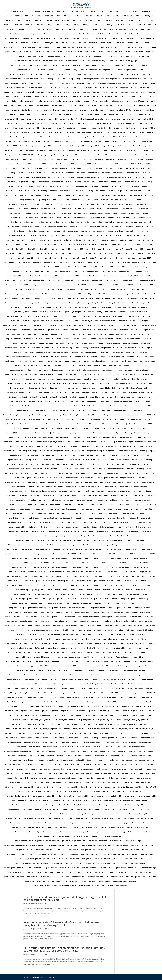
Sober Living (120, 688)
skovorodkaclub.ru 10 (29, 684)
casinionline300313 (98, 218)
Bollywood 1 (105, 186)
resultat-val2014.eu (51, 653)
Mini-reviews (104, 496)
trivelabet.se (28, 760)
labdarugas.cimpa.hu (148, 451)
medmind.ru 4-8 (126, 487)
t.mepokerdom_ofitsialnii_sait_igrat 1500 (132, 720)
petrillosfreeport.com (84, 581)
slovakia (64, 688)
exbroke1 (39, 339)
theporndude (76, 742)
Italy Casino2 (8, 424)
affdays (94, 101)
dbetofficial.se (110, 312)
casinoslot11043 (146, 276)
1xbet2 (8, 52)
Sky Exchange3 (106, 684)
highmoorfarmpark (58, 388)
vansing (81, 778)
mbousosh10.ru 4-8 (19, 487)
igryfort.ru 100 (68, 402)
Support (117, 711)
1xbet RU (82, 43)
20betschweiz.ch (58, 74)
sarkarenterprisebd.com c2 (25, 671)
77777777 (66, 88)
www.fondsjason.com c (72, 823)
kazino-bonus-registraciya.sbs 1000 (50, 442)
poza (19, 630)
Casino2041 (38, 254)
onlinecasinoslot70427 (75, 572)
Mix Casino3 (68, 500)
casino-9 (150, 240)
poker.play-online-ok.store (112, 621)
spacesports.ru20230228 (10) (145, 693)
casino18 (129, 249)
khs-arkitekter (13, 446)
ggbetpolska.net (57, 370)
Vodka (87, 792)
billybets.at (23, 182)
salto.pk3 (54, 666)
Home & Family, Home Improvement (21, 393)
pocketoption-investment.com (64, 617)
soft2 (37, 693)
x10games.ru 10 (22, 850)
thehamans (134, 738)
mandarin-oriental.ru (48, 482)
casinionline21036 (127, 213)
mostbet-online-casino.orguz (36, 514)
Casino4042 (58, 258)
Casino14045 (66, 249)
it (62, 419)
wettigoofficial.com (142, 805)
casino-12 (128, 236)
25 (127, 74)
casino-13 (138, 236)
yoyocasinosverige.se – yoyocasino (21, 872)
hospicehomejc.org (62, 393)
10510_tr (140, 20)
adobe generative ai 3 (65, 101)
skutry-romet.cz (64, 684)
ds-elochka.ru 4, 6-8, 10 (148, 325)
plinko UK (60, 612)
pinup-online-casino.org (37, 608)
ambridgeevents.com (141, 106)
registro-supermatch (69, 648)
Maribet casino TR (65, 482)
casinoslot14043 (54, 281)
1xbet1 (142, 47)
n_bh (91, 523)
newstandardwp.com (72, 532)
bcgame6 (9, 151)
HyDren (150, 393)
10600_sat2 (39, 25)
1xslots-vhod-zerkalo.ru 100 (96, 65)
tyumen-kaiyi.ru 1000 (66, 765)
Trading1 (111, 751)
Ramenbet (85, 639)
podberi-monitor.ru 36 (28, 621)
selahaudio (101, 671)
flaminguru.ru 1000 (43, 352)
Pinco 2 (65, 590)
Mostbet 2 (130, 505)
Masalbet (78, 482)
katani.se (148, 437)
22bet (92, 74)
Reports (130, 648)
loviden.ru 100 (38, 473)
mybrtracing (61, 523)
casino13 (10, 249)
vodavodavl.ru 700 (75, 792)
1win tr (120, 34)
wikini (30, 810)
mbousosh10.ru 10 (147, 482)
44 (56, 83)
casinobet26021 (94, 263)
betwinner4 (146, 173)
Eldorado (44, 334)
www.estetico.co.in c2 (31, 823)
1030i (57, 20)
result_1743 (37, 653)
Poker (75, 621)
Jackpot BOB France (149, 424)
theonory (53, 742)
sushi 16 (152, 711)
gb (141, 361)
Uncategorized (59, 769)
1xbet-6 (147, 43)
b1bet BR (122, 133)
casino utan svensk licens (17, 236)
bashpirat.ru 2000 (110, 137)
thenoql (44, 742)
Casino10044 (82, 245)
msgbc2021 (79, 518)
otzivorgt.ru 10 (36, 576)
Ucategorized (87, 765)
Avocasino (118, 128)
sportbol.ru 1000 (110, 702)
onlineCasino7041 (147, 550)
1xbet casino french (148, 38)
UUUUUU (52, 778)
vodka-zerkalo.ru (97, 796)
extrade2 (85, 339)
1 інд (110, 12)
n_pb (109, 523)
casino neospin (115, 227)
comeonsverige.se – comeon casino (141, 298)
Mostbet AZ (152, 505)
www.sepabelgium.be (81, 832)
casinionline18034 (32, 213)
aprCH (44, 115)
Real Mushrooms (30, 644)
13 (34, 29)
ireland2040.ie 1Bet (149, 415)
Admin (13, 101)
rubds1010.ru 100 (130, 662)
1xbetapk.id (150, 52)
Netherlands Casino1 (107, 527)
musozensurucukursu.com (96, 518)
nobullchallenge (80, 536)
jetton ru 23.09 (11, 433)
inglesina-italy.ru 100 (23, 411)
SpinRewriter (49, 702)
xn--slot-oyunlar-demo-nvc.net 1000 (17, 868)
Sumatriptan (80, 711)
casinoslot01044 (117, 276)
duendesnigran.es (13, 330)
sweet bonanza (45, 715)
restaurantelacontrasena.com (19, 653)
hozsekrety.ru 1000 (107, 393)
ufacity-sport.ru (101, 765)
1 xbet (93, 12)
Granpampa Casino (120, 375)
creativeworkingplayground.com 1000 (116, 307)
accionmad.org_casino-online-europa (84, 97)
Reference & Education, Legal (22, 648)
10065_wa (77, 16)
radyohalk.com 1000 (71, 639)
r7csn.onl (57, 639)
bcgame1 (24, 146)
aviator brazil (18, 128)
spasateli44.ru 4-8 (109, 697)
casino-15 (10, 240)
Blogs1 (19, 186)
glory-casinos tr (108, 370)
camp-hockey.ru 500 (100, 200)
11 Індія (110, 25)
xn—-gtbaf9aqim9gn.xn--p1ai (113, 854)
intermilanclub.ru (84, 411)
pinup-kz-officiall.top (140, 603)
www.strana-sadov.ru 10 (47, 836)
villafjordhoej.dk (86, 787)
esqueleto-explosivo (14, 339)
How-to (94, 393)
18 (100, 29)
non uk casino (102, 536)
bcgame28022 (94, 146)
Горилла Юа (58, 877)
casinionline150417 (81, 209)
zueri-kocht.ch (32, 877)
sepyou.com (101, 675)
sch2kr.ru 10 (51, 671)
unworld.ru (26, 774)
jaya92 (67, 428)
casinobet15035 (145, 258)
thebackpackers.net (110, 738)
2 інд (75, 70)
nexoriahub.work (117, 532)
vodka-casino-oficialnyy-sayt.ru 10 (130, 792)
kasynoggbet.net (126, 437)
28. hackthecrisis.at (31, 79)
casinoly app (39, 272)
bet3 (66, 159)
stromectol (9, 711)
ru (120, 662)
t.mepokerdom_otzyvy (55, 724)
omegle (107, 545)
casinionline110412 (126, 204)
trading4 (41, 756)
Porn (81, 626)
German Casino (71, 366)
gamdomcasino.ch (55, 361)
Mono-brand (55, 505)
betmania (87, 168)
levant (111, 460)
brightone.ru (123, 191)
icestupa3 (33, 397)
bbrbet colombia (102, 142)
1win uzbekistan (143, 34)
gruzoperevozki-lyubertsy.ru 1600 (69, 379)
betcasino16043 (85, 164)
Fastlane (100, 343)
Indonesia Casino (57, 406)
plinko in (50, 612)
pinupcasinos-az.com (77, 608)
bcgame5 (137, 146)
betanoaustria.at (137, 159)
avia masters (149, 124)
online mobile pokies (74, 550)
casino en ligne (123, 222)
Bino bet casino (43, 182)
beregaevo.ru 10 (117, 151)
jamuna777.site (15, 428)
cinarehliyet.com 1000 (92, 294)
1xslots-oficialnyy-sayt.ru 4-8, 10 (132, 61)
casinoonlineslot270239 (52, 276)
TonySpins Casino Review (51, 751)
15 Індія (72, 29)
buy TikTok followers (61, 200)
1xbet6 (110, 52)
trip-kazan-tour (145, 756)
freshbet (103, 357)
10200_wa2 (128, 16)
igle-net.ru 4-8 (112, 397)
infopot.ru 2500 (146, 406)
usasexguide (12, 778)
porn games (90, 626)
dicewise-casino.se (90, 316)
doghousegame (143, 321)
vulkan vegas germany (125, 801)
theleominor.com (148, 738)
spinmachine (36, 702)
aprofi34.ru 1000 (70, 115)
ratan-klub (96, 639)
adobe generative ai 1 (27, 101)
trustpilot (51, 760)
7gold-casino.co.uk (90, 88)
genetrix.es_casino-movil (53, 366)
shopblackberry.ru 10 (14, 680)
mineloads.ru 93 (63, 496)
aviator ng (92, 128)
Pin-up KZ (51, 585)
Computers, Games (99, 303)
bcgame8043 (41, 151)
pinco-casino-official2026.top (67, 594)
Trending (133, 756)
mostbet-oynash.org (57, 514)
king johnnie (51, 446)
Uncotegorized (73, 769)
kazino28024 (80, 442)
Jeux (21, 433)
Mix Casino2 (56, 500)
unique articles (150, 769)
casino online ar (45, 231)
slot (116, 684)
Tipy (125, 747)
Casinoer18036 (67, 267)
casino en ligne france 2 (31, 227)
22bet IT (109, 74)
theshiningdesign (130, 742)
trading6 (60, 756)
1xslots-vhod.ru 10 (142, 65)
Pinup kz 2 (114, 599)
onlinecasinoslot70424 (37, 572)
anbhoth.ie (84, 110)
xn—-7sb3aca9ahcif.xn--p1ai (104, 850)
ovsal (46, 576)
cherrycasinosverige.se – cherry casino (19, 294)
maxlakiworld (118, 482)
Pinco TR (129, 590)
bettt (21, 173)
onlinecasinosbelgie (33, 554)
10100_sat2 (88, 16)
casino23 (79, 254)
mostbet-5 (149, 509)
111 (150, 25)
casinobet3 (152, 263)
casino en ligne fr (13, 227)
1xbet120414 (152, 47)
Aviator (7, 128)
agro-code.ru (105, 101)
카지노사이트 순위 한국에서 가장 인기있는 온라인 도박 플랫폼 (55, 886)
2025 (41, 74)
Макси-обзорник (150, 877)
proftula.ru (130, 630)
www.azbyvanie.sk (123, 814)
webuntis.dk (96, 805)
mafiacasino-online (88, 478)
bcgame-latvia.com (147, 142)
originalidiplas (145, 572)
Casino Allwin (97, 222)
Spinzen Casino (75, 702)
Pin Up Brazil (129, 581)
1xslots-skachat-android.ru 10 (46, 65)
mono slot (44, 505)
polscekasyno (58, 626)
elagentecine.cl (33, 334)
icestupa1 (13, 397)
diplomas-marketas (133, 316)
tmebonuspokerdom (137, 747)
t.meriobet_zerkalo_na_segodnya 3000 (47, 729)
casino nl (139, 227)
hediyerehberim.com (105, 384)
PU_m (83, 635)
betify (47, 168)
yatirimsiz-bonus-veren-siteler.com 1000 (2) (63, 868)
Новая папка (29, 881)
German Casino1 (85, 366)
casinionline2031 (112, 213)
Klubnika (86, 446)
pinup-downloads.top (37, 603)
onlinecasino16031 (114, 550)
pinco (50, 590)
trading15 (12, 756)
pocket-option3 (132, 612)
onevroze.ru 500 (138, 545)
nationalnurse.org (56, 527)
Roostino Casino (122, 657)
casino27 (119, 254)
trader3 (94, 751)
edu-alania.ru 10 (89, 330)
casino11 (93, 245)
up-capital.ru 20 (45, 774)
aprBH (22, 115)
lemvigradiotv (31, 460)
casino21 (49, 254)
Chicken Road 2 (41, 294)
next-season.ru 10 (133, 532)
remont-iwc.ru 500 (118, 648)
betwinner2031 (94, 173)
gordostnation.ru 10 (48, 375)
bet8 (85, 159)
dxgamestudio (39, 330)
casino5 (67, 258)
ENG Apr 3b (98, 334)
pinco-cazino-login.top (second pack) (25, 599)
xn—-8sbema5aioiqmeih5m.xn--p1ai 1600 (83, 854)
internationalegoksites (101, 411)
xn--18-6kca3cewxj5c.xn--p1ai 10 (132, 859)
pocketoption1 (108, 617)
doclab (132, 321)
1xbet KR (36, 43)
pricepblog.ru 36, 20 (84, 630)
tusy (42, 765)
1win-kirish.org (28, 38)
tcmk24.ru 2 (63, 733)
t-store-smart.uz (146, 715)
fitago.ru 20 (17, 352)
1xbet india (13, 43)
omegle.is (126, 545)
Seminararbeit (75, 675)
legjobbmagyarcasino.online (139, 455)
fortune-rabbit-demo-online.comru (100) (21, 357)
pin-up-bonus (147, 585)
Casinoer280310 (121, 267)
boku (45, 186)
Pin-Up (21, 585)
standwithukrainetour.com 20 (53, 706)
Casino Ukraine (142, 231)
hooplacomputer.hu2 (45, 393)
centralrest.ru (87, 289)
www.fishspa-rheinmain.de (51, 823)
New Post (35, 532)
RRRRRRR (56, 662)
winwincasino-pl (95, 810)
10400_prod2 (76, 20)
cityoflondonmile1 (132, 294)
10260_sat (19, 20)
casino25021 (108, 254)
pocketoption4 (149, 617)
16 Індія (81, 29)
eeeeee (113, 330)
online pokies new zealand (95, 550)
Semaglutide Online (60, 675)
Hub (118, 393)
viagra (59, 787)
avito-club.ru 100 (105, 128)
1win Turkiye (130, 34)
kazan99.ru (8, 442)
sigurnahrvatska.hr (32, 680)
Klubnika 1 (96, 446)
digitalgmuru (117, 316)
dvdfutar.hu (27, 330)
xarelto (49, 850)
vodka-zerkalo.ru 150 (114, 796)
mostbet (120, 505)
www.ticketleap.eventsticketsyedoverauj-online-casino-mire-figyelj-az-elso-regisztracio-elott (50, 841)
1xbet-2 (139, 43)
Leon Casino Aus (45, 460)
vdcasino (90, 778)
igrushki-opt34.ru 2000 (18, 402)
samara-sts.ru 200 (85, 666)
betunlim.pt (30, 173)
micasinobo (10, 496)
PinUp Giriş (84, 599)
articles (71, 119)
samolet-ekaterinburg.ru (120, 666)
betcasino (149, 159)
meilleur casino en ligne (17, 491)
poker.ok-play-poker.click (89, 621)
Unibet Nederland (135, 769)
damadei (91, 312)
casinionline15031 (64, 209)
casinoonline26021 (14, 276)
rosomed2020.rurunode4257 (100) (19, 662)
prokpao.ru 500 (20, 635)
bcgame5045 (148, 146)
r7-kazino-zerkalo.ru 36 (137, 635)
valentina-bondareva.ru (67, 778)
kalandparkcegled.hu (146, 433)
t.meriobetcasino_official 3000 (98, 729)
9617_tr (58, 92)
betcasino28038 (11, 168)
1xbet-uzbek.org (130, 47)
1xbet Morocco (62, 43)
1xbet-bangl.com (10, 47)
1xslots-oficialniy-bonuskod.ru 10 (105, 61)
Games (87, 361)
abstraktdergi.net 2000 (59, 97)
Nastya (44, 527)
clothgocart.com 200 (40, 298)
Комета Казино (117, 877)
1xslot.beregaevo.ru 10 (94, 56)
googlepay (34, 375)
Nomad (91, 536)
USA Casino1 (139, 774)
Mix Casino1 (32, 500)
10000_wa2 (29, 16)
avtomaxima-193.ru (147, 128)
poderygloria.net (46, 621)
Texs (154, 733)
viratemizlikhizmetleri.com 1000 (130, 787)
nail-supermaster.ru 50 (143, 523)
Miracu (151, 496)
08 (77, 12)
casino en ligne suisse (78, 227)
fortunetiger (44, 357)
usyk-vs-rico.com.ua (39, 778)
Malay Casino (32, 482)
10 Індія (10, 16)
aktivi (153, 101)
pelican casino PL (14, 581)
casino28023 (150, 254)
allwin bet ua (91, 106)
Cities (105, 294)
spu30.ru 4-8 (148, 702)
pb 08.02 (111, 576)
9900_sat (105, 92)
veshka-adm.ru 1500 (143, 783)
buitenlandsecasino (44, 195)
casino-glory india (13, 245)
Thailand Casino (26, 738)
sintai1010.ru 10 (134, 680)
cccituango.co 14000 (56, 289)
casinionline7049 (60, 222)
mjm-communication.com (85, 500)
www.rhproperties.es (40, 832)
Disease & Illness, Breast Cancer (58, 321)
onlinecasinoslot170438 (81, 558)
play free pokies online (142, 608)
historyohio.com (74, 388)
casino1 (62, 245)
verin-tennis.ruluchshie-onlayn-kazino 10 (80, 783)
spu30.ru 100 (136, 702)
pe (138, 576)
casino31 (39, 258)
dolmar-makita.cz (10, 325)
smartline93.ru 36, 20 (78, 688)
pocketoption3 (135, 617)
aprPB (81, 115)
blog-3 (151, 182)
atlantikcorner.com (113, 119)
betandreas (111, 159)
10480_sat (110, 20)
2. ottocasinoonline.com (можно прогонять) (96, 70)
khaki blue (152, 442)
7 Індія (57, 88)
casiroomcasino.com (62, 285)
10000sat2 (49, 16)
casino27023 (129, 254)
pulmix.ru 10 (99, 635)
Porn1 (100, 626)
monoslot (101, 505)
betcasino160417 (70, 164)
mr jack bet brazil (51, 518)
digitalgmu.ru (104, 316)
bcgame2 (58, 146)
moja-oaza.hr (9, 505)
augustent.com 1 (28, 124)
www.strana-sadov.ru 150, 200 (70, 836)
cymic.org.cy (76, 312)
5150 (135, 83)
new (149, 527)
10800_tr (77, 25)
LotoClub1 (130, 469)
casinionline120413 (143, 204)
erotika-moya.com (137, 334)
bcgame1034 (47, 146)
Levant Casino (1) (123, 460)
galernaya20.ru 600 (134, 357)
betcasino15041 (40, 164)
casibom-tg (59, 204)
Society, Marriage (11, 693)
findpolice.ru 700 (108, 348)
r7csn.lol (48, 639)
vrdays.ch (87, 801)
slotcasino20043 (126, 684)
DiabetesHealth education (70, 316)
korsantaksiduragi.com (143, 446)
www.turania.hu (116, 841)
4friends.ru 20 (65, 83)
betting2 (151, 168)
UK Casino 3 (8, 769)
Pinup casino (73, 599)
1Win (142, 29)
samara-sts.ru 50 (101, 666)
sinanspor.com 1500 (50, 680)
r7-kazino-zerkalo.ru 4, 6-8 (22, 639)
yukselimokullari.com (45, 872)
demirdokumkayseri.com (138, 312)
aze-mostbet (48, 133)
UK (132, 765)
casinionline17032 (130, 209)
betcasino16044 (99, 164)
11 (103, 25)
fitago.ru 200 (29, 352)
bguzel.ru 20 (140, 177)
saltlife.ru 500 (42, 666)
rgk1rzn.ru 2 (129, 653)
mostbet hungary (25, 509)
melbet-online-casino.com (96, 491)
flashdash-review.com (61, 352)
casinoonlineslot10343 (32, 276)
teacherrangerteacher (78, 733)
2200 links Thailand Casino (77, 74)
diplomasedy (147, 316)
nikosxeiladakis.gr (17, 536)
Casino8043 (113, 258)
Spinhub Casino (13, 702)
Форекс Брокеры (104, 881)
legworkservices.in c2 (15, 460)
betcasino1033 (26, 164)
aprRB (97, 115)
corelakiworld (133, 303)
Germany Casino (115, 366)
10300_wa (49, 20)
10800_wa (86, 25)
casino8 (103, 258)
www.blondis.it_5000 (14, 818)
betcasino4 (38, 168)
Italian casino (119, 419)
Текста (83, 881)
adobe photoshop (82, 101)
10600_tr (49, 25)
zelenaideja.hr (111, 872)
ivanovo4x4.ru (45, 424)
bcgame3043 (116, 146)
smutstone (109, 688)
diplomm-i (26, 321)
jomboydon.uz (76, 433)
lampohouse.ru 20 (17, 455)
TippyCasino (110, 747)
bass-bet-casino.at (126, 137)
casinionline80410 (75, 222)
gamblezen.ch (30, 361)
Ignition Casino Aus (127, 397)
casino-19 (67, 240)
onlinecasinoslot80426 (94, 572)
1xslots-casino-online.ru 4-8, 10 (78, 61)
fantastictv (14, 343)
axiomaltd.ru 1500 (12, 133)
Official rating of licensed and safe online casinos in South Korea (32, 545)
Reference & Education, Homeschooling (109, 644)
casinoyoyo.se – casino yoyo (41, 285)
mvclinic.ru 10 (133, 518)
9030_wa (20, 92)
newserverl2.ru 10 (54, 532)
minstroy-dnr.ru (139, 496)
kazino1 (69, 442)
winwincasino (82, 810)
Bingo (33, 182)
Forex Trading (105, 352)
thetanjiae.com (21, 747)
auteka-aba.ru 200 (104, 124)
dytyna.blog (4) (53, 330)
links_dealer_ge (94, 464)
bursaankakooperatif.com (89, 195)
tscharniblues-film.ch (84, 760)
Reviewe (80, 653)
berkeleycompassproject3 (89, 155)
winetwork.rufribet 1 (52, 810)
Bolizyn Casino (82, 186)
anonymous (110, 110)
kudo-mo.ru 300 (46, 451)
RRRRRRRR (66, 662)
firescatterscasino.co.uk (134, 348)
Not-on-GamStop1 (38, 541)
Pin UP (119, 581)
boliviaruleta (69, 186)
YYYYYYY (77, 872)
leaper (73, 455)
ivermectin (57, 424)
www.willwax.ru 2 (73, 845)
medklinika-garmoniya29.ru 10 (90, 487)
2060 (47, 74)
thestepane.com (145, 742)
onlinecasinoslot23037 (99, 563)
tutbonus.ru (51, 765)
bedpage (71, 151)
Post (116, 626)
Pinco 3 (73, 590)
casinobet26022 (109, 263)
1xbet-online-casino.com (65, 47)
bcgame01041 (12, 146)
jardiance (27, 428)
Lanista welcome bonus (35, 455)
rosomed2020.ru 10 (138, 657)
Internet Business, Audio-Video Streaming (128, 411)
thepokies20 (64, 742)
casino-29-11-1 (93, 240)
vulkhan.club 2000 (64, 805)
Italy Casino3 (21, 424)
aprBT (29, 115)
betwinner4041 (10, 177)
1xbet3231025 (83, 52)
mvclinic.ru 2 (145, 518)
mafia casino (59, 478)
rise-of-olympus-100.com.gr (39, 657)
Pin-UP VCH (108, 585)
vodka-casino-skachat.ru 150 (43, 796)
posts (123, 626)
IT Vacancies (70, 419)
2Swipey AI (51, 79)
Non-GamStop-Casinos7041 (120, 536)
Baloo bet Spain (55, 137)
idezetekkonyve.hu (97, 397)
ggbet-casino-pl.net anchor (21, 370)
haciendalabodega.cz (122, 379)
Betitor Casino (75, 168)
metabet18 (137, 491)
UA (78, 765)
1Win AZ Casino (16, 34)
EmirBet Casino (85, 334)
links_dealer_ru (122, 464)
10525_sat (150, 20)
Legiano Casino (101, 455)
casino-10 (108, 236)
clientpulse (26, 298)
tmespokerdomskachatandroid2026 (18, 751)
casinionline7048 (45, 222)
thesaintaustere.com (113, 742)
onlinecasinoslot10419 (87, 554)
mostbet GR (11, 509)
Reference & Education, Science (47, 648)
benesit (106, 151)
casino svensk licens (116, 231)
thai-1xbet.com (11, 738)
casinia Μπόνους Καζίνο (91, 204)
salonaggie (30, 666)
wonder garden (15, 814)
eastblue (65, 330)
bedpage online (83, 151)
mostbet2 (103, 514)
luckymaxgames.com (131, 473)
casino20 (28, 254)
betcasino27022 (144, 164)
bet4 (72, 159)
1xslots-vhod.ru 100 (24, 70)
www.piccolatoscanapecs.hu (137, 827)
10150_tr (108, 16)
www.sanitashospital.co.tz (61, 832)
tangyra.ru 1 (51, 733)
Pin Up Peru (11, 585)
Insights (55, 411)
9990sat (17, 97)
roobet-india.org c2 (59, 657)
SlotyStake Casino (52, 688)
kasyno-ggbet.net (94, 437)
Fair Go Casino (148, 339)
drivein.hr (125, 325)
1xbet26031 (40, 52)
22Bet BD (100, 74)
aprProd (89, 115)
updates (89, 774)
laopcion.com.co (52, 455)
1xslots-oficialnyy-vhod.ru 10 (21, 65)
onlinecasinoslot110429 (106, 554)
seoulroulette (88, 675)
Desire (31, 316)
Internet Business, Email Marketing (16, 415)
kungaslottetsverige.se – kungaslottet (102, 451)
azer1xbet (71, 133)
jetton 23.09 (114, 428)
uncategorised (45, 769)
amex (154, 106)
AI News (128, 101)
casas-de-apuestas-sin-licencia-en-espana (25, 204)
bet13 (46, 159)
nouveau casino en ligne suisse (60, 541)
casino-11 (118, 236)
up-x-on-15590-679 (76, 774)
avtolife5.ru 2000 (131, 128)
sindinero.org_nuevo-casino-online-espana (109, 680)
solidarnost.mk (77, 693)
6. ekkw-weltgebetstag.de (17, 88)
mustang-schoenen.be (117, 518)
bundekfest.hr (71, 195)
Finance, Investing (81, 348)
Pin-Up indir (41, 585)
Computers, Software (117, 303)
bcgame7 (18, 151)
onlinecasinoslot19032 (120, 558)
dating (100, 312)
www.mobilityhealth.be (63, 827)
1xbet (67, 38)
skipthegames (148, 680)
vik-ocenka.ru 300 (70, 787)
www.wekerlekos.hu (57, 845)
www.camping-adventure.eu (35, 818)
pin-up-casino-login (22, 590)
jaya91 (59, 428)
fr (70, 357)
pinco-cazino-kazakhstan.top (138, 594)
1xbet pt (73, 43)
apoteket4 (150, 110)
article (63, 119)
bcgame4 (127, 146)
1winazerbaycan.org (44, 38)
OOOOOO (134, 572)
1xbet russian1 (119, 43)
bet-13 (33, 159)
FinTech (119, 348)
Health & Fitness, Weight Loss (84, 384)
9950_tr (143, 92)
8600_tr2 (134, 88)
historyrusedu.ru (89, 388)
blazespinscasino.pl (132, 182)
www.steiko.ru (147, 832)
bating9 (46, 142)
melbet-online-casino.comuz (119, 491)
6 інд (145, 83)
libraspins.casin (138, 460)
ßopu (25, 706)
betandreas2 (122, 159)
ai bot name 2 (118, 101)
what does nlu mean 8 (16, 810)
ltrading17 (50, 473)
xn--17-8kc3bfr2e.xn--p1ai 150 (81, 859)
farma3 (32, 343)
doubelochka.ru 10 (36, 325)
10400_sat (99, 20)
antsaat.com (138, 110)
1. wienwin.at (146, 12)
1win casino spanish (69, 34)
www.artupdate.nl (107, 814)
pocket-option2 (117, 612)
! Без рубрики (35, 12)
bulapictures (58, 195)
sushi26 (19, 715)
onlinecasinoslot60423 (17, 572)
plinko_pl (69, 612)
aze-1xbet (36, 133)
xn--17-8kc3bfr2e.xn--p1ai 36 (106, 859)
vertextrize (128, 783)
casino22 (70, 254)
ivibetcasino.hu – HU (83, 424)
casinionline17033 (145, 209)
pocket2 (17, 617)
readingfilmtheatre (110, 639)
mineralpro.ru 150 (78, 496)
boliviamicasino (56, 186)
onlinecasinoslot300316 (81, 567)
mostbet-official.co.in (14, 514)
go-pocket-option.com (125, 370)
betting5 (13, 173)
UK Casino (139, 765)
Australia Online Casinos (77, 124)
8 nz (112, 88)
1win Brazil (55, 34)
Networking (141, 527)
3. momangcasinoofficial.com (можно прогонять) (101, 79)
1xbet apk (76, 38)
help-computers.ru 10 (124, 384)
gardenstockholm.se (130, 361)
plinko (42, 612)
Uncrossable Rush (87, 769)
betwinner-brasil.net (55, 173)
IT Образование (94, 419)
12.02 (29, 29)
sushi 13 (143, 711)
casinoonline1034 (93, 272)
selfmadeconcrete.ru (42, 675)
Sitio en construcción (19, 12)
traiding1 (79, 756)
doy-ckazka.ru (51, 325)
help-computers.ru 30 (18, 388)
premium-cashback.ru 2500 (42, 630)
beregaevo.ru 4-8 (148, 151)
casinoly (28, 272)
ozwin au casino (57, 576)
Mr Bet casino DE (35, 518)
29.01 (43, 79)
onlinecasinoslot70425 (56, 572)
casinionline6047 (30, 222)
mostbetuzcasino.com (18, 518)
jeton (97, 428)
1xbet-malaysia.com (45, 47)
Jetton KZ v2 (136, 428)
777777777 (76, 88)
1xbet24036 (29, 52)
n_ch (103, 523)
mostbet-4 (138, 509)
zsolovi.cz (20, 877)
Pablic (68, 576)
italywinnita (33, 424)
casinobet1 (132, 258)
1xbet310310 (71, 52)
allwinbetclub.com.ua (107, 106)
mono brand (32, 505)
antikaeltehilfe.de (124, 110)
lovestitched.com (12, 473)
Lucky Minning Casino (83, 473)
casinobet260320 (123, 263)
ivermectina (68, 424)
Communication (11, 303)
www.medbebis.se (18, 827)
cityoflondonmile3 (12, 298)
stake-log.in (34, 706)
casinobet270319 (139, 263)
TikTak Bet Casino (83, 747)
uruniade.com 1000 (125, 774)
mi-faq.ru (147, 491)
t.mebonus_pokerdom (20, 720)
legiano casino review (118, 455)
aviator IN (61, 128)
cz (84, 312)
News (43, 532)
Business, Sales (150, 195)
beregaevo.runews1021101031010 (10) (19, 155)
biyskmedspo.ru (90, 182)
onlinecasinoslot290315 (60, 567)
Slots (9, 688)
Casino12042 (137, 245)
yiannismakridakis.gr (148, 868)
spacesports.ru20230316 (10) (14, 697)
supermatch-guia (105, 711)
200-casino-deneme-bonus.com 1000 (23, 74)
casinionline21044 (143, 213)
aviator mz (82, 128)
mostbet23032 (128, 514)
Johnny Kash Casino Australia (36, 433)
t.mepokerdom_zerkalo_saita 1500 (134, 724)
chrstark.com (55, 294)
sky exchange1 (79, 684)
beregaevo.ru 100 (132, 151)
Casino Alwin (110, 222)
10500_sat (120, 20)
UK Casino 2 (150, 765)
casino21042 (59, 254)
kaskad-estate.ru (62, 437)
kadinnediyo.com (116, 433)
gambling (42, 361)
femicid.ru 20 (24, 348)
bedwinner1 (96, 151)
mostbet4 (150, 514)
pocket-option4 (146, 612)
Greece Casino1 (148, 375)
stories (150, 706)
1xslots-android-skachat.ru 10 (137, 56)
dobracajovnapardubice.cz (105, 321)
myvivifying (82, 523)
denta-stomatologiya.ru (16, 316)
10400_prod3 (88, 20)
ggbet (127, 366)
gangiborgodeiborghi (100, 361)
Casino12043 (149, 245)
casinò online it (60, 231)
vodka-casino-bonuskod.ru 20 (103, 792)
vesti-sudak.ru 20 (42, 787)
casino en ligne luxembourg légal (55, 227)
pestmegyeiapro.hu (65, 581)
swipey (112, 715)
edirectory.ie (76, 330)
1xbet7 (129, 52)
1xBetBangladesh (17, 56)
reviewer (89, 653)
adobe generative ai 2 (46, 101)
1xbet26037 (51, 52)
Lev (99, 460)
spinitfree (25, 702)
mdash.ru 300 (34, 487)
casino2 (19, 254)
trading (102, 751)
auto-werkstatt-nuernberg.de (125, 124)
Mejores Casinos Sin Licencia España (42, 491)
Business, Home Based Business (130, 195)
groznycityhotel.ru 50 (46, 379)
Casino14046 (78, 249)
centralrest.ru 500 (101, 289)
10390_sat (65, 20)
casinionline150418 (97, 209)
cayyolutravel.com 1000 (145, 285)
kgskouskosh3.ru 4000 (137, 442)
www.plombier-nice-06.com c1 (19, 832)
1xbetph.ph (68, 56)
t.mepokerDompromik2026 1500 (18, 729)
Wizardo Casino (146, 810)
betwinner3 (106, 173)
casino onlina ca (18, 231)
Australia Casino (43, 124)
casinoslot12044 (10, 281)
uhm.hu (125, 765)
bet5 (78, 159)
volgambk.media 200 (19, 801)
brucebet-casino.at (137, 191)
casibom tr (48, 204)
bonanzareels (147, 186)
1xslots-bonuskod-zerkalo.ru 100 (27, 61)
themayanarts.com (31, 742)
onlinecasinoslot (49, 554)
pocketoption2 (121, 617)
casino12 (126, 245)
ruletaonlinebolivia (146, 662)
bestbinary (137, 155)
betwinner (41, 173)
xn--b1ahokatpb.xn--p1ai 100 (134, 863)
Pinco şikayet (118, 590)
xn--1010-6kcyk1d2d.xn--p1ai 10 (55, 859)
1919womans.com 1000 (117, 29)
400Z (51, 83)
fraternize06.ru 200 (81, 357)
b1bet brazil (132, 133)
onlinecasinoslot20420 (60, 563)
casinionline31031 (129, 218)
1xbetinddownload (54, 56)
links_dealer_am (48, 464)
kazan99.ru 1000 (21, 442)
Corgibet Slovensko (148, 303)
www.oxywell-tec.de (117, 827)
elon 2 (74, 334)
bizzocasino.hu (117, 182)
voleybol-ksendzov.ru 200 (146, 796)
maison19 (142, 478)
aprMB (58, 115)
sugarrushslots (67, 711)
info (120, 406)
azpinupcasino (100, 133)
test (116, 733)
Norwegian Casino (22, 541)
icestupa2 (23, 397)
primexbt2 (108, 630)
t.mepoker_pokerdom (86, 720)
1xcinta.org (79, 56)
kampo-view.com (30, 437)
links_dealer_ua (136, 464)
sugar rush (54, 711)
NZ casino (141, 541)
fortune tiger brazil (140, 352)
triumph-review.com (13, 760)
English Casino (122, 334)
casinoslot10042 (132, 276)
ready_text (124, 639)
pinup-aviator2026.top (140, 599)
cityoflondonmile (116, 294)
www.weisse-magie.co (38, 845)
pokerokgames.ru (146, 621)
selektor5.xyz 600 (114, 671)
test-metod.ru (134, 733)
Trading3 (32, 756)
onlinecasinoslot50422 (140, 567)
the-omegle (95, 738)
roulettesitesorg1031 (42, 662)
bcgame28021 (81, 146)
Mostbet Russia (88, 509)
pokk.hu (21, 626)
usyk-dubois (24, 778)
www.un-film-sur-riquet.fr (134, 841)
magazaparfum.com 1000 (108, 478)
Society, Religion (26, 693)
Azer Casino (60, 133)
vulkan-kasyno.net (35, 805)
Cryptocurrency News (140, 307)
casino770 (94, 258)
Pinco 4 (81, 590)
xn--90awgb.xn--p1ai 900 (111, 863)
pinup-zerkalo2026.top (58, 608)
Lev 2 (104, 460)
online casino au (26, 550)
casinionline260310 (48, 218)
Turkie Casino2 (32, 765)
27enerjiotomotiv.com (12, 79)
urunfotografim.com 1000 (105, 774)
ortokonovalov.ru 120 (13, 576)
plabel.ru (127, 608)
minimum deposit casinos (121, 496)
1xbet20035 (17, 52)
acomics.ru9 (149, 97)
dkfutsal (76, 321)
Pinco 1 (57, 590)
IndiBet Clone (27, 406)
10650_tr (58, 25)
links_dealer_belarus (78, 464)
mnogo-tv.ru (102, 500)
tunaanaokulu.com (112, 760)
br (97, 191)
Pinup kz (94, 599)
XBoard (57, 850)
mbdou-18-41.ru (132, 482)
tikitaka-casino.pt (67, 747)
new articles (13, 532)
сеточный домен (54, 881)
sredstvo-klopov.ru (13, 706)
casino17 (119, 249)
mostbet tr (101, 509)
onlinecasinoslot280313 (20, 567)
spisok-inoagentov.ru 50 (92, 702)
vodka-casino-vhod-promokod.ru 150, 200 (72, 796)
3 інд (78, 79)
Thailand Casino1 (41, 738)
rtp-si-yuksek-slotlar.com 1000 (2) (104, 662)
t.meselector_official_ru (145, 729)
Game (67, 361)
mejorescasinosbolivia (67, 491)
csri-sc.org (44, 312)
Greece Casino (135, 375)
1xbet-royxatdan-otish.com (111, 47)
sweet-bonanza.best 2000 (80, 715)
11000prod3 (141, 25)
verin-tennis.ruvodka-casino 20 (110, 783)
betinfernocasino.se (60, 168)
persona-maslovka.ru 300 (46, 581)
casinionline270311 (64, 218)
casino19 (150, 249)
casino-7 (132, 240)
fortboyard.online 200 (121, 352)
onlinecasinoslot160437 (60, 558)
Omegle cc (116, 545)
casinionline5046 (15, 222)
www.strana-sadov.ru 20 (93, 836)
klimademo (75, 446)
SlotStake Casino (27, 688)
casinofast (134, 267)
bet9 (91, 159)
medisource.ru (71, 487)
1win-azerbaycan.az (12, 38)
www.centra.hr (128, 818)
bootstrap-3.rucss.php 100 (60, 191)
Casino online (32, 231)
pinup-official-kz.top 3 (17, 608)
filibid (48, 348)
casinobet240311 (79, 263)
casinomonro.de (66, 272)
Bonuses (9, 191)
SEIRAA (92, 671)
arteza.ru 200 (52, 119)
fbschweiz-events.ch (130, 343)
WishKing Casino (123, 810)
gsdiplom (88, 379)
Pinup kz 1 (104, 599)
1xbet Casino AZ (117, 38)
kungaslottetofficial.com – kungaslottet (69, 451)
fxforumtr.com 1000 (117, 357)
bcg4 (129, 142)
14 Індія (49, 29)
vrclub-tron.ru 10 (58, 801)
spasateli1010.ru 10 (74, 697)
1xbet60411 (119, 52)
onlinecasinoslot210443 (79, 563)
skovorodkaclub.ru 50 (48, 684)
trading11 (121, 751)
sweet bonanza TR (61, 715)
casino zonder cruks (85, 236)
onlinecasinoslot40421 (120, 567)
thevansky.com (35, 747)
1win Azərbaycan (31, 34)
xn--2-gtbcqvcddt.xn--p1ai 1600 (27, 863)
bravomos (111, 191)
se (72, 671)
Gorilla (61, 375)
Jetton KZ (125, 428)
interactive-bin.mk (67, 411)
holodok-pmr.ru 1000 (120, 388)
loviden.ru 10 (26, 473)
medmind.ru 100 (111, 487)
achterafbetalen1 (136, 97)
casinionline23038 (31, 218)
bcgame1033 (35, 146)
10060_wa (68, 16)
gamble (19, 361)
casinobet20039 (49, 263)
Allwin (81, 106)
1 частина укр (120, 12)
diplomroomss (38, 321)
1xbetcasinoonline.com (35, 56)
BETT (112, 168)
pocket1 (8, 617)
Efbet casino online (126, 330)
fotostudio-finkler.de (59, 357)
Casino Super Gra (99, 231)
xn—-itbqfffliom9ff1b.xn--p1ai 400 (140, 854)
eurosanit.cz (28, 339)
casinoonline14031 (109, 272)
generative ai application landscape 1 (27, 366)
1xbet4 (94, 52)
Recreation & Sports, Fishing (73, 644)
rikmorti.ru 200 (20, 657)
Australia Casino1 (58, 124)
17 (87, 29)
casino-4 (104, 240)
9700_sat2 (77, 92)
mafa (49, 478)
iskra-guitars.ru (34, 419)
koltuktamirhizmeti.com (111, 446)
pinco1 (44, 599)
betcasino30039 (25, 168)
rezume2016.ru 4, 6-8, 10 (112, 653)
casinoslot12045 (25, 281)
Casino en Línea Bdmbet (98, 227)
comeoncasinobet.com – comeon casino (110, 298)
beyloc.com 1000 (59, 177)
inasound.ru (139, 402)
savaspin (41, 671)
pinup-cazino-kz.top (19, 603)
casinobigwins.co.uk (24, 267)
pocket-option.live (82, 612)
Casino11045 (115, 245)
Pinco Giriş (107, 590)
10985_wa (96, 25)
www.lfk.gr (151, 823)
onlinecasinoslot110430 (127, 554)
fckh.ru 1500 (145, 343)
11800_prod (11, 29)
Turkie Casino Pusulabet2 (15, 765)
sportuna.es (124, 702)
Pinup (63, 599)
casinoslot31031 (97, 281)
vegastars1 (101, 778)
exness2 (67, 339)
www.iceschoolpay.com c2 (123, 823)
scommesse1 (63, 671)
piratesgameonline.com (96, 608)
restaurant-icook (142, 648)
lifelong (149, 460)
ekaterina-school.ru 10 (16, 334)
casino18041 (139, 249)
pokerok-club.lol (130, 621)
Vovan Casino (35, 801)
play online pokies (14, 612)
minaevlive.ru (49, 496)
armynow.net (26, 119)
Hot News (76, 393)
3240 (146, 79)
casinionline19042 (80, 213)
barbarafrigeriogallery (82, 137)
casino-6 (123, 240)
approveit (13, 115)
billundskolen (11, 182)
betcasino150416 (55, 164)
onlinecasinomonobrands (14, 554)
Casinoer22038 (94, 267)
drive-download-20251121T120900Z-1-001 (104, 325)
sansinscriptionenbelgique (142, 666)
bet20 (59, 159)
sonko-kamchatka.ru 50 (94, 693)
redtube (89, 644)
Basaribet (97, 137)
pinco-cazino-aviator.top (115, 594)
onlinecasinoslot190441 (139, 558)
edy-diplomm (103, 330)
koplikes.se (127, 446)
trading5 (51, 756)
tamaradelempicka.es (35, 733)
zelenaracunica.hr (126, 872)
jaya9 (52, 428)
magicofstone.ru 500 (128, 478)
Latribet (64, 455)
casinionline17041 (17, 213)
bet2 (53, 159)
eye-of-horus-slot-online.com (102, 339)
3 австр (70, 79)
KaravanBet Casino (46, 437)
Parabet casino (86, 576)
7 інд (50, 88)
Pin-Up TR (87, 585)
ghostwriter (70, 370)
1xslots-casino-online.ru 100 (53, 61)
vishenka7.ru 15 (150, 787)
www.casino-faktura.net (57, 818)
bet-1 (25, 159)
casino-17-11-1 (46, 240)
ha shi (109, 379)
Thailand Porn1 (72, 738)
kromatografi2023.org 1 (28, 451)
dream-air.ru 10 (80, 325)
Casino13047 (45, 249)
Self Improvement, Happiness (20, 675)
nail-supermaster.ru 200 (123, 523)
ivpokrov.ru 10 (99, 424)
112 (155, 25)
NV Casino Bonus (90, 541)
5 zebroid (80, 83)
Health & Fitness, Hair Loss (60, 384)
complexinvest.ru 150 (58, 303)
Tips (119, 747)
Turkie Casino (127, 760)
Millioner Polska (36, 496)
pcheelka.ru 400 (129, 576)
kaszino (138, 437)
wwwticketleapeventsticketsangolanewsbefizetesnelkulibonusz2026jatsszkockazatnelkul (115, 845)
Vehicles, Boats (122, 778)
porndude (108, 626)
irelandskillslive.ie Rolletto (16, 419)
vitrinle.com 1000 (38, 792)
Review (72, 653)
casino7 (84, 258)
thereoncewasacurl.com (93, 742)
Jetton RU (147, 428)
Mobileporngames (117, 500)
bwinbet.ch (76, 200)
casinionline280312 (81, 218)
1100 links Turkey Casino (125, 25)
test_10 (123, 733)
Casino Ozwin (73, 231)
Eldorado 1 (54, 334)
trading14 (152, 751)
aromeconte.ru (39, 119)
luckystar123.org (148, 473)
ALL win (73, 106)
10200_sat (117, 16)
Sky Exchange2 (92, 684)
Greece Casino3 (18, 379)
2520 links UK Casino (138, 74)
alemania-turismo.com (12, 106)
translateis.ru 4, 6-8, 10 (118, 756)
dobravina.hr (122, 321)
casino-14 (148, 236)
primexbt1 (98, 630)
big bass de (151, 177)
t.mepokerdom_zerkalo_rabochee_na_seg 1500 (102, 724)
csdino (35, 312)
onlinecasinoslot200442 (40, 563)
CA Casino (86, 200)
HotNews (86, 393)
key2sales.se (105, 442)
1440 (57, 29)
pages (75, 576)
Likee (38, 464)
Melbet (80, 491)
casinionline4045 (145, 218)
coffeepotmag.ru (57, 298)
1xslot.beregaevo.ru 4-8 (114, 56)
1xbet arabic (87, 38)
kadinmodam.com (100, 433)
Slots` (16, 688)
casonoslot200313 (79, 285)
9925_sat (124, 92)
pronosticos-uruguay (36, 635)
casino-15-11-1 (22, 240)
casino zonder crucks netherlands (63, 236)
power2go (10, 630)
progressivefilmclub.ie (145, 630)
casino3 (21, 258)
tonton (36, 751)
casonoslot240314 (95, 285)
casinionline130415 (31, 209)
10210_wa (138, 16)
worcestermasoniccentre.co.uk (35, 814)
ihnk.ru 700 (80, 402)
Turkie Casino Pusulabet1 (144, 760)
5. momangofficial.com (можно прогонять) (114, 83)
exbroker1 (49, 339)
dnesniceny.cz (87, 321)
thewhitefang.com (50, 747)
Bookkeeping (42, 191)
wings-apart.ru (68, 810)
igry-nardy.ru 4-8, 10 (52, 402)
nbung (68, 527)
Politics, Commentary (42, 626)
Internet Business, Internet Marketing (46, 415)
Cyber (67, 312)
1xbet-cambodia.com (27, 47)
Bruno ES (150, 191)
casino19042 (9, 254)
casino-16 (34, 240)
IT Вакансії (81, 419)
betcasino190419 (129, 164)
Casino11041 (103, 245)
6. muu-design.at (36, 88)
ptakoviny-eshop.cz (71, 635)
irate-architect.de (133, 415)
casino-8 (141, 240)
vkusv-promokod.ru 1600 (57, 792)
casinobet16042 (24, 263)
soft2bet (45, 693)
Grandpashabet (104, 375)
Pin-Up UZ (97, 585)
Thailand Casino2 (57, 738)
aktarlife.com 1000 (141, 101)
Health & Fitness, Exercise (38, 384)
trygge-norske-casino (65, 760)
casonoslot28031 (127, 285)
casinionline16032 (114, 209)
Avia (140, 124)
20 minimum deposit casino (126, 70)
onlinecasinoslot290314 (40, 567)
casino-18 (58, 240)
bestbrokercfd (149, 155)
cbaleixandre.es (30, 289)
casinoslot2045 (68, 281)
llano (89, 469)
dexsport (54, 316)
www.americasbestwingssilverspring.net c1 (82, 814)
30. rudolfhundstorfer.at (132, 79)
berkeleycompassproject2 (67, 155)
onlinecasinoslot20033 (20, 563)
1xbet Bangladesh (101, 38)
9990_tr (8, 97)
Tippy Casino (98, 747)
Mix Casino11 (44, 500)
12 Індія (21, 29)
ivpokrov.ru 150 (112, 424)
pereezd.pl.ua (29, 581)
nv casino (77, 541)
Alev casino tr (28, 106)
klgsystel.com (63, 446)
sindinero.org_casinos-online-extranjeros (75, 680)
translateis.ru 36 (101, 756)
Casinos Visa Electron (91, 276)
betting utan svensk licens (135, 168)
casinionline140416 (48, 209)
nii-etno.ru (147, 532)
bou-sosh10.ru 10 (79, 191)
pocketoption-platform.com (89, 617)
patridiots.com (100, 576)
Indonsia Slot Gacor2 (107, 406)
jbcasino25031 (87, 428)
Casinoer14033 (40, 267)
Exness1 (59, 339)
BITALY (68, 182)
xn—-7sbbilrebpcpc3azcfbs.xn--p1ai (20, 854)
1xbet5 (102, 52)
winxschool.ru (109, 810)
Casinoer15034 (53, 267)
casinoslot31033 (112, 281)
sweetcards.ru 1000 (100, 715)
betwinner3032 (119, 173)
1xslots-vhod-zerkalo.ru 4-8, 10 (121, 65)
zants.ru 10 (87, 872)
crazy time (95, 307)
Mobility (129, 500)
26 (149, 74)
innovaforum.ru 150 (41, 411)
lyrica (29, 478)
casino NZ (149, 227)
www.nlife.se (79, 827)
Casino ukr (130, 231)
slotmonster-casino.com (144, 684)
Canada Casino (135, 200)
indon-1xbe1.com (41, 406)
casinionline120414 (14, 209)
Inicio (7, 12)
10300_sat (39, 20)
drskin (134, 325)
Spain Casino (32, 697)
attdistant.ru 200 (12, 124)
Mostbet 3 (141, 505)
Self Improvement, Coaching (134, 671)
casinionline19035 (64, 213)
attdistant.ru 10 (129, 119)
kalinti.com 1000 (15, 437)
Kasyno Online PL (78, 437)
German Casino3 (100, 366)
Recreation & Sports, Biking (49, 644)
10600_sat (28, 25)
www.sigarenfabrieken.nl (101, 832)
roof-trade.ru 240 (107, 657)
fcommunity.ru (11, 348)
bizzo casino (104, 182)
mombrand (21, 505)
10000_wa (19, 16)
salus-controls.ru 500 (68, 666)
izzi (122, 424)
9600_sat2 (40, 92)
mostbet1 (93, 514)
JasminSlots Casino (40, 428)
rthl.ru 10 (85, 662)
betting (120, 168)
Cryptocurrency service (21, 312)
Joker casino (63, 433)
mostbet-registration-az (77, 514)
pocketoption (45, 617)
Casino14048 (90, 249)
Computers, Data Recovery (79, 303)
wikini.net (38, 810)
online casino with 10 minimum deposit (49, 550)
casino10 (71, 245)
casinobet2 (37, 263)
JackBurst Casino (132, 424)
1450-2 (64, 29)
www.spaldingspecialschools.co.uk (126, 832)
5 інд (88, 83)
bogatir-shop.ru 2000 (33, 186)
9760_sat (86, 92)
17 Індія (94, 29)
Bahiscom (150, 133)
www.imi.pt (140, 823)
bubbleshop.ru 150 (27, 195)
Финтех (92, 881)
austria (91, 124)
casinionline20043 (96, 213)
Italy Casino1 (149, 419)
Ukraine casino (32, 769)
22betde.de (119, 74)
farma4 (41, 343)
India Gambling (14, 406)
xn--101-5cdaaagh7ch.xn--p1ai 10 (28, 859)
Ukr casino (19, 769)
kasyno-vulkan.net (110, 437)
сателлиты (41, 881)
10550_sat (7, 25)
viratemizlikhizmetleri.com (105, 787)
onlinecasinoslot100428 (67, 554)
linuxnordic (148, 464)
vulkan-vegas (49, 805)
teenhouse (93, 733)
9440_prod (30, 92)
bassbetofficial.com (12, 142)
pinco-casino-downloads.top (21, 594)
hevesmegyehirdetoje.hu (38, 388)
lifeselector (11, 464)
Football (75, 352)
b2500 (142, 133)
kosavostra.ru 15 (10, 451)
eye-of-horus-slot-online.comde (128, 339)
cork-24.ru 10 (16, 307)
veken (132, 778)
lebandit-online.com (85, 455)
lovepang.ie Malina (144, 469)
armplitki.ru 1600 (12, 119)
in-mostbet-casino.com (123, 402)
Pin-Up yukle (119, 585)
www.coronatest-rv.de (145, 818)
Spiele (120, 697)
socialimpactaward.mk (144, 688)
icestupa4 (43, 397)
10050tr (58, 16)
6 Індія (152, 83)
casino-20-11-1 (79, 240)
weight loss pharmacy (111, 805)
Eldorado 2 (65, 334)
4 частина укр (41, 83)
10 (154, 12)
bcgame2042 (68, 146)
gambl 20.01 (9, 361)
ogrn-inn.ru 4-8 (78, 545)
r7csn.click (38, 639)
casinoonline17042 (125, 272)
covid (66, 307)
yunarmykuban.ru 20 (63, 872)
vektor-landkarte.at (145, 778)
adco (6, 101)
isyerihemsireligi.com (50, 419)
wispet (135, 810)
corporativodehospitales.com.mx (49, 307)
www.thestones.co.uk (113, 836)
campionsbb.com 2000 (119, 200)
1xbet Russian (106, 43)
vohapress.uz (129, 796)
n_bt (97, 523)
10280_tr (29, 20)
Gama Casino (149, 357)
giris (79, 370)
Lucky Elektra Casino (65, 473)
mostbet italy (39, 509)
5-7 (94, 83)
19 (105, 29)
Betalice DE (99, 159)
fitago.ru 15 (150, 348)
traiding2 (88, 756)
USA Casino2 (151, 774)
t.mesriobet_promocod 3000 (14, 733)
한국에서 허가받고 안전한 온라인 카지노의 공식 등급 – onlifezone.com (103, 886)
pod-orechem (12, 621)
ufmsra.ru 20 (115, 765)
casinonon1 (79, 272)
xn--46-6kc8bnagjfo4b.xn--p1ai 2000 (55, 863)
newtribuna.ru (87, 532)
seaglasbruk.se (81, 671)
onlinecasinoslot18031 (100, 558)
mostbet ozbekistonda (71, 509)
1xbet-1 (130, 43)
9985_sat (152, 92)
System (134, 715)
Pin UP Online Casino (144, 581)
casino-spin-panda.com (31, 245)
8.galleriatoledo (122, 88)
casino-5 (114, 240)
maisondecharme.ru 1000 (15, 482)
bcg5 (135, 142)
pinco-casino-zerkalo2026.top (91, 594)
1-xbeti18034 (133, 12)
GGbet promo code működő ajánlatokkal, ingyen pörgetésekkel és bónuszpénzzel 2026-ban (65, 898)
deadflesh (122, 312)
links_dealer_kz (108, 464)
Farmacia (50, 343)
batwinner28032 (57, 142)
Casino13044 (21, 249)
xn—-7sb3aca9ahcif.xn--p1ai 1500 (130, 850)
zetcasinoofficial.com (143, 872)
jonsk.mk (87, 433)
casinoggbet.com (147, 267)
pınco (119, 608)
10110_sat (98, 16)
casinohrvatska (17, 272)
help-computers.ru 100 (143, 384)
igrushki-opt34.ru (144, 397)
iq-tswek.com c (118, 415)
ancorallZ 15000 (97, 110)
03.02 (72, 12)
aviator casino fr (48, 128)
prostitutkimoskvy (54, 635)
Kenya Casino (92, 442)
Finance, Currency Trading (62, 348)
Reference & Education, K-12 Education (141, 644)
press (57, 630)
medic (61, 487)
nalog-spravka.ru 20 (16, 527)
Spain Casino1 (45, 697)
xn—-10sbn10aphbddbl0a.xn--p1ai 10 (77, 850)
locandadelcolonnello (116, 469)
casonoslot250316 (111, 285)
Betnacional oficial (101, 168)
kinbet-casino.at (28, 446)
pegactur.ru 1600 (148, 576)
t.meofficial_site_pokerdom (65, 720)
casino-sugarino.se (50, 245)
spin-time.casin (131, 697)
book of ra (19, 191)
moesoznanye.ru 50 (143, 500)
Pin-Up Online (63, 585)
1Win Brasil (44, 34)
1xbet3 (61, 52)
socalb (130, 688)
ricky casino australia (144, 653)
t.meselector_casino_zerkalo (123, 729)
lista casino (38, 469)
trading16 (22, 756)
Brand (103, 191)
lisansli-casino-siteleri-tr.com (20, 469)
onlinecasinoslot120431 (147, 554)
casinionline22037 (15, 218)
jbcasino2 (76, 428)
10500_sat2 (130, 20)
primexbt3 (119, 630)
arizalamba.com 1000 (142, 115)
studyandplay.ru (41, 711)
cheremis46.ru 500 (138, 289)
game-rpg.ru (77, 361)
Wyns (153, 845)
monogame (90, 505)
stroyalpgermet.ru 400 (24, 711)
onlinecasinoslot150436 (40, 558)
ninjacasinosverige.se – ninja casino (58, 536)
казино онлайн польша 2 (76, 877)
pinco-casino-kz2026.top (44, 594)
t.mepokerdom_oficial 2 (106, 720)
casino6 (76, 258)
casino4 (48, 258)
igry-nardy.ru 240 (35, 402)
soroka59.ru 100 (112, 693)
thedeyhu (123, 738)
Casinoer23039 (107, 267)
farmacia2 (60, 343)
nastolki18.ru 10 (33, 527)
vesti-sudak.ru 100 (26, 787)
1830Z (47, 903)
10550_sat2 (18, 25)
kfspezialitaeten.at (119, 442)
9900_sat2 (115, 92)
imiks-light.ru (106, 402)
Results (64, 653)
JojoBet (53, 433)
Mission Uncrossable (17, 500)
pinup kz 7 (125, 599)
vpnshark (46, 801)
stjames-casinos (108, 706)
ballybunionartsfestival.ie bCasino (33, 137)
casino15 (101, 249)
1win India (91, 34)
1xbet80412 (138, 52)
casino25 (98, 254)
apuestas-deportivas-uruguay (120, 115)
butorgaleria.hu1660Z (27, 200)
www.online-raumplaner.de (96, 827)
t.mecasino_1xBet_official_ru (41, 720)
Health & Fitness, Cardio (17, 384)
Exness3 (76, 339)
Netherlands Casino (89, 527)
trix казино (40, 760)
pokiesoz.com (10, 626)
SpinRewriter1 (61, 702)
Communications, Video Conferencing (34, 303)
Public (90, 635)
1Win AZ (150, 29)
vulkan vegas (109, 801)
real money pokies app (139, 639)
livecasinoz (67, 469)
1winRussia (58, 38)
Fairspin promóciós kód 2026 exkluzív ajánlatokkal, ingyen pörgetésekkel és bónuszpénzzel (61, 924)
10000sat (39, 16)
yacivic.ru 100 (39, 868)
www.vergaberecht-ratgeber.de (16, 845)
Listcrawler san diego (52, 469)
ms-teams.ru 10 (66, 518)
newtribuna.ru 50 (102, 532)
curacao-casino (56, 312)
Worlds (52, 814)
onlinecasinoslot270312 (139, 563)
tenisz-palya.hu (106, 733)
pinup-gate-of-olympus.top (59, 603)
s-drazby (11, 666)
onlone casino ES (112, 572)
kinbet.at (40, 446)
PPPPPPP (26, 630)
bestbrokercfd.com (13, 159)
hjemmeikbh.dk (104, 388)
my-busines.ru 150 (46, 523)
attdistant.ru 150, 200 (146, 119)
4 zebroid (14, 83)
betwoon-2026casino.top (41, 177)
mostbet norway (53, 509)
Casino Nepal (129, 227)
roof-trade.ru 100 (91, 657)
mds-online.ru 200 (49, 487)
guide (96, 379)
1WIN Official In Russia (106, 34)
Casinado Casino (72, 204)
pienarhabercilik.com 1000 (104, 581)
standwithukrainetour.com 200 (78, 706)
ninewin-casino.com (34, 536)
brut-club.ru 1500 (11, 195)
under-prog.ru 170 (119, 769)
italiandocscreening (134, 419)
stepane (96, 706)
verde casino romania (54, 783)
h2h (102, 379)
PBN (119, 576)
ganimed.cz (115, 361)
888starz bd (144, 88)
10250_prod (149, 16)
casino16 (110, 249)
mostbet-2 (128, 509)
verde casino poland (36, 783)
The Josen (84, 738)
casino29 (12, 258)
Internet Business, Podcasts (74, 415)
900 (13, 92)
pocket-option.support (100, 612)
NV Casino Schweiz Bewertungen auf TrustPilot (117, 541)
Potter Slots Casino (135, 626)
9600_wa (50, 92)
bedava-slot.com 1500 (57, 151)
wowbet (60, 814)
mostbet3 (140, 514)
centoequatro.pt (72, 289)
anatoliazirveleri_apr (70, 110)
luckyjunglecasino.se (113, 473)
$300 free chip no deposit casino (55, 12)
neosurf (76, 527)
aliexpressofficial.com (60, 106)
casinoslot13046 (39, 281)
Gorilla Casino (71, 375)
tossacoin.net (74, 751)
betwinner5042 (23, 177)
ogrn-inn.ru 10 (64, 545)
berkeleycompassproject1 (45, 155)
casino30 (30, 258)
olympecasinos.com (94, 545)
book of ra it (30, 191)
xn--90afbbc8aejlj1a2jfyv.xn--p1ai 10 (85, 863)
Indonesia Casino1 (73, 406)
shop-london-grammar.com (140, 675)
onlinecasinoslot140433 (20, 558)
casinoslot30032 (83, 281)
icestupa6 (63, 397)
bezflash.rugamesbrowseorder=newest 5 (117, 177)
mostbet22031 (115, 514)
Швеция (133, 881)
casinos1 (105, 276)
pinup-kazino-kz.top (102, 603)
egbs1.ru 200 (149, 330)
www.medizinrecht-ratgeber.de (40, 827)
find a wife (95, 348)
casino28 (140, 254)
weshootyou (127, 805)
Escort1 (149, 334)
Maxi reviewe (105, 482)
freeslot (94, 357)
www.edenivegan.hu (12, 823)
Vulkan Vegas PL (142, 801)
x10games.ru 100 (37, 850)
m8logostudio (39, 478)
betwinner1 (70, 173)
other (26, 576)
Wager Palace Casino (81, 805)
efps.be (139, 330)
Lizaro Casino (79, 469)
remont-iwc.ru (103, 648)
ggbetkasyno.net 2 (41, 370)
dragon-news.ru (65, 325)
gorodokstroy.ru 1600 (87, 375)
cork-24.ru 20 (29, 307)
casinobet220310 (64, 263)
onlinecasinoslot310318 (101, 567)
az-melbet (26, 133)
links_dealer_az (63, 464)
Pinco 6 (97, 590)
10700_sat (67, 25)
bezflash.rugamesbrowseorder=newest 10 (84, 177)
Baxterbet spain (87, 142)
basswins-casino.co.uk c (31, 142)
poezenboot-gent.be (63, 621)
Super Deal (92, 711)
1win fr (82, 34)
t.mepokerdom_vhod (74, 724)
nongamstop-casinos (141, 536)
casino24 (88, 254)
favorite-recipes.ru (113, 343)
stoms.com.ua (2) (123, 706)
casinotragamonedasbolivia (145, 281)
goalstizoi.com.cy (143, 370)
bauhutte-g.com (72, 142)
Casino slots (85, 231)
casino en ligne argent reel (141, 222)
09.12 (83, 12)
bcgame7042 (29, 151)
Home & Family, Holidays (140, 388)
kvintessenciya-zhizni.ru (128, 451)
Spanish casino (59, 697)
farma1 (24, 343)
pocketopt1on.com (30, 617)
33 (151, 79)
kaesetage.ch (130, 433)
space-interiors (126, 693)
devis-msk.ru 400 (42, 316)
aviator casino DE (32, 128)
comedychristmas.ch (85, 298)
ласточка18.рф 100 (133, 877)
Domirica (23, 325)
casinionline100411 (110, 204)
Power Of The (150, 626)
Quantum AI (121, 635)
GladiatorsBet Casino (91, 370)
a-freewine (27, 97)
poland (29, 626)
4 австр (23, 83)
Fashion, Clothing (87, 343)
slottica (39, 688)
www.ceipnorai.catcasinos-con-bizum (106, 818)
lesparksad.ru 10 (89, 460)
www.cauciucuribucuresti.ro (79, 818)
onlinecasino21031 (130, 550)
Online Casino (12, 550)
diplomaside (15, 321)
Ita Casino (107, 419)
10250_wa (9, 20)
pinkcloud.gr (54, 599)
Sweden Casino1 (31, 715)
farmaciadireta (72, 343)
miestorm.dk (22, 496)
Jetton (104, 428)
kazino (32, 442)
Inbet (148, 402)
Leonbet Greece (60, 460)
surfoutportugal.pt (130, 711)
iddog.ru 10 (83, 397)
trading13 (141, 751)
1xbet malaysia (47, 43)
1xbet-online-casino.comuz (87, 47)
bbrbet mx (115, 142)
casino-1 (99, 236)
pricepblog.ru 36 (68, 630)
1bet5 (130, 29)
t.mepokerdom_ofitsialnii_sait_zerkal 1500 (28, 724)
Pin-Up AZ (30, 585)
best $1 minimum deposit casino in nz (116, 155)
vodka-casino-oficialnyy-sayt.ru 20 (17, 796)
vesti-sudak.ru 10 (10, 787)
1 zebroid (102, 12)
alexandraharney (43, 106)
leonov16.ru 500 (74, 460)
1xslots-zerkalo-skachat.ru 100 (45, 70)
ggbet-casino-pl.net (139, 366)
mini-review (92, 496)
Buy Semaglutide (44, 200)
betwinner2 (81, 173)
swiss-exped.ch (123, 715)
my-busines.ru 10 (31, 523)
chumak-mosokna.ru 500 (72, 294)
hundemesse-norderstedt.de (133, 393)
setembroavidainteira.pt (117, 675)
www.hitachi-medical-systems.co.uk (97, 823)
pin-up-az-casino (133, 585)
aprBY (36, 115)
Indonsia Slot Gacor (90, 406)
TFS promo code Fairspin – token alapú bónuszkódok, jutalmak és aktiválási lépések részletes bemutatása (64, 949)
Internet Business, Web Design (98, 415)
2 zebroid (67, 70)
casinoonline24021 (142, 272)
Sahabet (20, 666)
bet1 (40, 159)
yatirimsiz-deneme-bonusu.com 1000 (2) (97, 868)
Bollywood (94, 186)
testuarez (146, 733)
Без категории (45, 877)
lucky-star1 (98, 473)
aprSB (104, 115)
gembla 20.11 (150, 361)
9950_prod (134, 92)
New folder (25, 532)
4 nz (6, 83)
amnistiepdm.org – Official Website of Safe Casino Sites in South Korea (32, 110)
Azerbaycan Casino (84, 133)
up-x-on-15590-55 (60, 774)
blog (144, 182)
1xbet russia (93, 43)
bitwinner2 (77, 182)
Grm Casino (30, 379)
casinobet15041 (9, 263)
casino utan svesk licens (38, 236)
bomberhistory (118, 186)
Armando (29, 903)
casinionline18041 (48, 213)
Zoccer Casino (9, 877)
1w (136, 29)
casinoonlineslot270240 (72, 276)
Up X (34, 774)
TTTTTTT (98, 760)
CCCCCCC (42, 289)
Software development (60, 693)
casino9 (122, 258)
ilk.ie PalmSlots (93, 402)
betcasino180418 (114, 164)
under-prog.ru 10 (103, 769)
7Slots (102, 88)
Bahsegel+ (14, 137)
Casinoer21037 (80, 267)
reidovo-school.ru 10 (87, 648)
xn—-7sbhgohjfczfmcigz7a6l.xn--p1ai (51, 854)
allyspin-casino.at (124, 106)
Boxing (91, 191)
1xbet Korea (25, 43)
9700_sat (67, 92)
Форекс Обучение (120, 881)
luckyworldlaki (19, 478)
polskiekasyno (71, 626)
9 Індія (7, 92)
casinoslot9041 (126, 281)
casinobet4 (10, 267)
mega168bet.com (141, 487)
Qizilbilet (110, 635)
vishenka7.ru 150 (23, 792)
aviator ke (71, 128)
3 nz (63, 79)
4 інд (31, 83)
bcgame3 (105, 146)
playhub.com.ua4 (30, 612)
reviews (98, 653)
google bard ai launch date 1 (16, 375)
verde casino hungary (17, 783)
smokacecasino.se (95, 688)
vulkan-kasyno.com (18, 805)
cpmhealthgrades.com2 (79, 307)
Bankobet (67, 137)
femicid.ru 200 (37, 348)
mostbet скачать (114, 509)
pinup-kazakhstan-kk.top (82, 603)
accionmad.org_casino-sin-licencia (113, 97)
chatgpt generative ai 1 (119, 289)
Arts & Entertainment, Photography (90, 119)
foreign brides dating (89, 352)
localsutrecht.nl (99, 469)
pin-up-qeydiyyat (39, 590)
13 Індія (41, 29)
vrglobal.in (97, 801)
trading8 (69, 756)
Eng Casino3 (109, 334)
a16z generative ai (40, 97)
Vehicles (110, 778)
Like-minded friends (26, 464)
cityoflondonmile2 (148, 294)
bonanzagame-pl (133, 186)
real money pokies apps (12, 644)
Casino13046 (33, 249)
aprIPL (51, 115)
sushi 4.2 (11, 715)
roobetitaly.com (75, 657)
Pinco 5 (89, 590)
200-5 (141, 70)
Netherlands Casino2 (126, 527)
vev (52, 787)
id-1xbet (73, 397)
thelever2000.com (15, 742)
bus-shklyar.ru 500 (109, 195)
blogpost (11, 186)
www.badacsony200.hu (141, 814)
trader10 (85, 751)
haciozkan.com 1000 (140, 379)
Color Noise (70, 298)
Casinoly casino (52, 272)
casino (87, 222)
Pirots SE (111, 608)
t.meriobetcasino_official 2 (74, 729)
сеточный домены (71, 881)
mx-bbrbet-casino (15, 523)
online (149, 545)
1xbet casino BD (131, 38)
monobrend (78, 505)
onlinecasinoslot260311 (119, 563)
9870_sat (96, 92)
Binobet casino (57, 182)
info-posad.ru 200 (130, 406)
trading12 (131, 751)
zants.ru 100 (98, 872)
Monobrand (67, 505)
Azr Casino (112, 133)
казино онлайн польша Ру (98, 877)
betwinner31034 (133, 173)
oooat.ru (124, 572)
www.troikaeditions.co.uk (98, 841)
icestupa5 (53, 397)
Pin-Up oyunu (76, 585)
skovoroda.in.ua (12, 684)
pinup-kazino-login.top (121, 603)
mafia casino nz (72, 478)
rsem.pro (76, 662)
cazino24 (18, 289)
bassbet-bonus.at (143, 137)
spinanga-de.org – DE (148, 697)
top (65, 751)
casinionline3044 (114, 218)
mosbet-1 (111, 505)
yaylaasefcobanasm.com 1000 (126, 868)
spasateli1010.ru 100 (92, 697)
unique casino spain (11, 774)
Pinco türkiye (140, 590)
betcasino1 (14, 164)
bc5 (123, 142)
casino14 (55, 249)
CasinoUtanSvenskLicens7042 (17, 285)
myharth (72, 523)
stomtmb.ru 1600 (139, 706)
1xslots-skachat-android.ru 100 (72, 65)
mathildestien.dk (91, 482)
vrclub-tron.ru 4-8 (74, 801)
